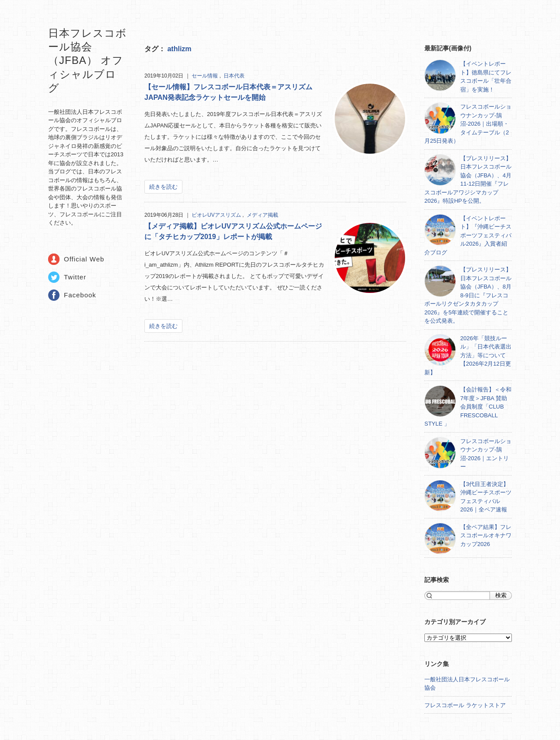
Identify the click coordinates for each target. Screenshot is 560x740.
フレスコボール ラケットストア (465, 705)
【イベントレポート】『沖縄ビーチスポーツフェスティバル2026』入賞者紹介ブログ (468, 235)
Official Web (84, 259)
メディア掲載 (262, 215)
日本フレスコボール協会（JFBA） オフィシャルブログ (87, 60)
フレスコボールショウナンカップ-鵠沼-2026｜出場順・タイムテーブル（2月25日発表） (468, 124)
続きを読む (163, 187)
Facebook (80, 295)
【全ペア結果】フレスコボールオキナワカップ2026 (486, 536)
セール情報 (205, 76)
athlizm (179, 49)
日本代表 (234, 76)
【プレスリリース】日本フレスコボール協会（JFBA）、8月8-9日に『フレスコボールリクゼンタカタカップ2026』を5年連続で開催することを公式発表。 (468, 295)
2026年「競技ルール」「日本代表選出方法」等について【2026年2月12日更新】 (468, 355)
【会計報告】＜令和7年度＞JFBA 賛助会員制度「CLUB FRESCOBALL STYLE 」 (468, 407)
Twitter (75, 277)
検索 (501, 595)
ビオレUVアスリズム (217, 215)
